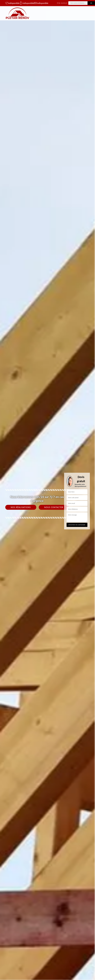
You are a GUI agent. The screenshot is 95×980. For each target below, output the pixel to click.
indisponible (11, 3)
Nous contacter (54, 507)
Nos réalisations (21, 507)
